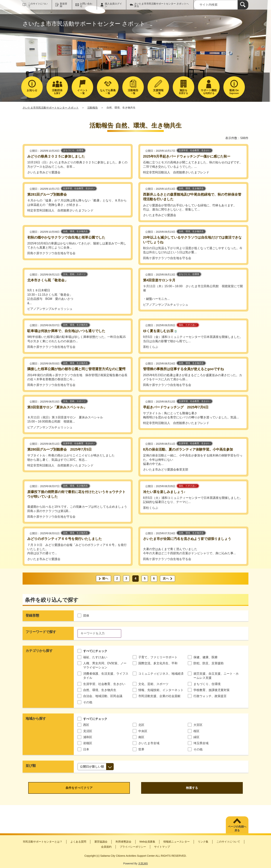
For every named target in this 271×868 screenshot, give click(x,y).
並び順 (31, 766)
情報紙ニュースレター (177, 842)
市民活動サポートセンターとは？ (43, 842)
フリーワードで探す (41, 632)
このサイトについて (38, 5)
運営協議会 (101, 842)
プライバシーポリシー (133, 847)
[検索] (243, 5)
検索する (192, 788)
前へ (105, 578)
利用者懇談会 (123, 842)
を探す (57, 92)
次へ (166, 578)
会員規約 (106, 847)
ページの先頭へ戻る (237, 828)
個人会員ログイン (113, 5)
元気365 (143, 863)
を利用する (209, 92)
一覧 (82, 92)
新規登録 (64, 5)
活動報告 (93, 108)
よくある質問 (78, 842)
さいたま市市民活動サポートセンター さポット (51, 108)
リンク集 (203, 842)
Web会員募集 (147, 842)
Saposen (234, 92)
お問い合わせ (86, 5)
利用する (183, 92)
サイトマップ (162, 847)
